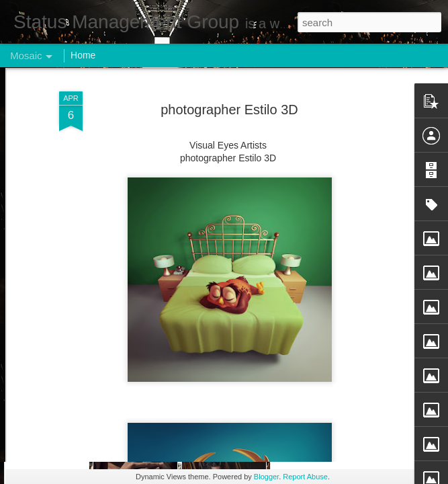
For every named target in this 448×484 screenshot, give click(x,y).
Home (83, 55)
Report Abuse (305, 477)
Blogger (266, 477)
